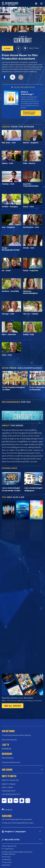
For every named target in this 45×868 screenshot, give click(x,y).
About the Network (9, 740)
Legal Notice (6, 865)
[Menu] (41, 4)
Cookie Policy (6, 859)
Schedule (6, 749)
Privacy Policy (7, 862)
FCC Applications (8, 849)
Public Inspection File (9, 846)
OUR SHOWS (7, 770)
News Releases (8, 758)
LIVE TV (6, 745)
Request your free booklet (29, 113)
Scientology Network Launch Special (16, 735)
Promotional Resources (11, 762)
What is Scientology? (27, 93)
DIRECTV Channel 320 (10, 780)
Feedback (8, 810)
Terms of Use (6, 857)
